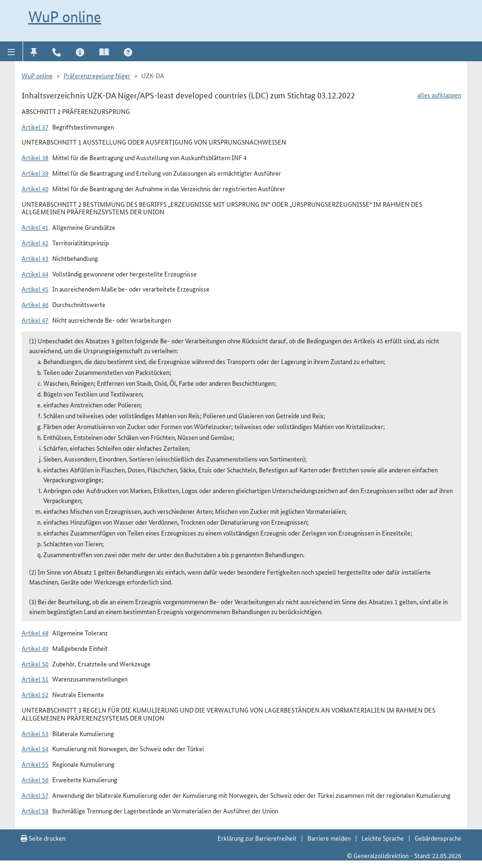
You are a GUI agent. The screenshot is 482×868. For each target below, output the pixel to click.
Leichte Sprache (383, 838)
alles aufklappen (439, 95)
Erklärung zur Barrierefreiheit (257, 838)
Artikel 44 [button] (35, 274)
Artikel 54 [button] (35, 748)
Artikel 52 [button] (35, 694)
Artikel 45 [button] (35, 289)
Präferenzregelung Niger (97, 75)
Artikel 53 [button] (35, 733)
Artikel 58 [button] (35, 811)
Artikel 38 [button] (35, 157)
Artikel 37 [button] (35, 127)
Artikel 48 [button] (35, 633)
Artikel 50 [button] (35, 664)
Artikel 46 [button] (35, 304)
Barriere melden (329, 838)
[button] (12, 51)
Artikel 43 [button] (35, 258)
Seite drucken (43, 838)
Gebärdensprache (438, 838)
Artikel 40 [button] (35, 188)
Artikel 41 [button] (35, 227)
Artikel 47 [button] (35, 320)
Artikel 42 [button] (35, 243)
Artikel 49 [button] (35, 648)
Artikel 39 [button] (35, 173)
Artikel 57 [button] (35, 795)
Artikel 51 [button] (35, 679)
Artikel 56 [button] (35, 779)
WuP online (65, 16)
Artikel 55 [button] (35, 764)
